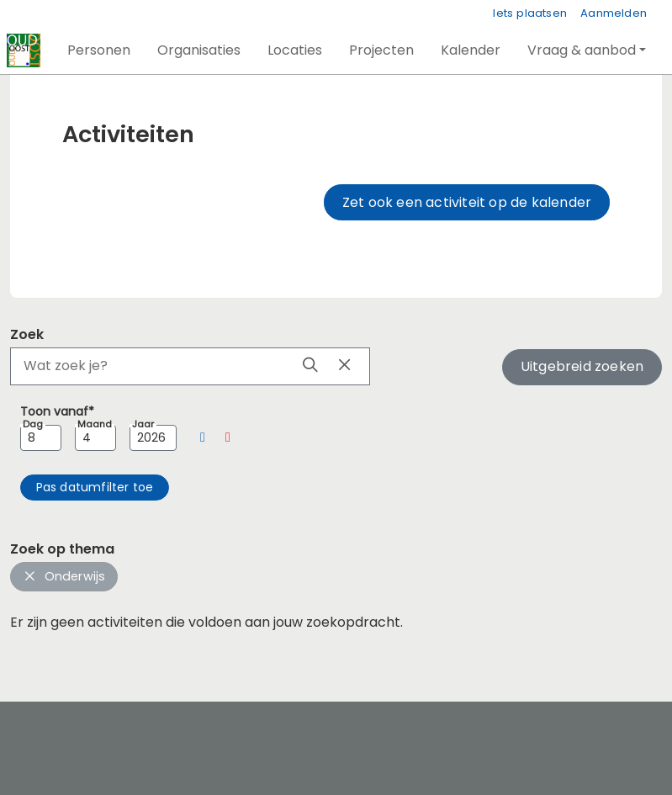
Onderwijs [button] (64, 576)
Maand (95, 424)
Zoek (27, 334)
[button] (99, 50)
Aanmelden (614, 13)
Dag (33, 424)
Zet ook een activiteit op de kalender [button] (467, 202)
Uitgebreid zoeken (582, 366)
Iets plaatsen (530, 13)
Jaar (143, 424)
